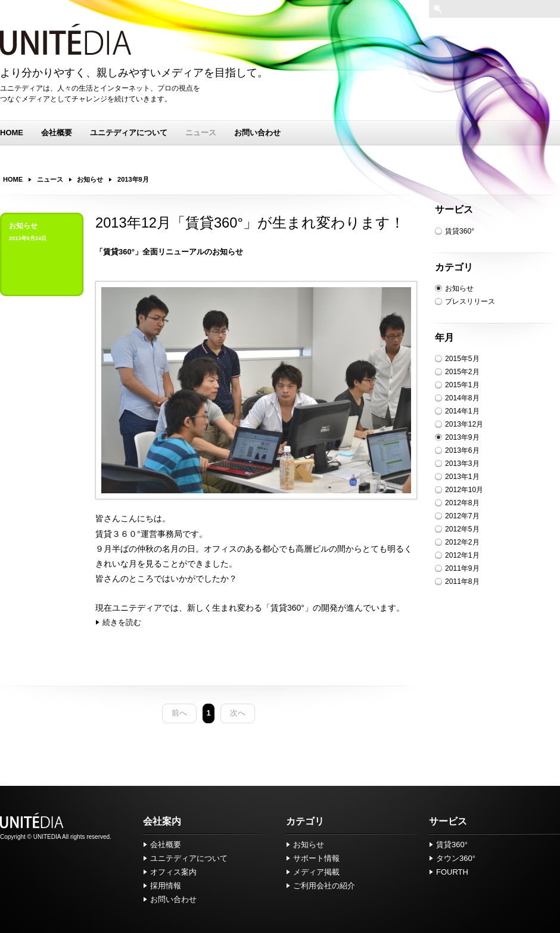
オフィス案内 (173, 872)
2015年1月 (462, 385)
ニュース (201, 133)
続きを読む (122, 622)
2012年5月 (462, 529)
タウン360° (456, 858)
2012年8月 (462, 503)
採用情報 (166, 886)
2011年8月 (462, 581)
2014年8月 (462, 398)
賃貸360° (460, 231)
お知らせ (459, 288)
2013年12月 (464, 424)
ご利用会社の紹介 (324, 886)
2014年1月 (462, 411)
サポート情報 (316, 858)
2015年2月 (462, 372)
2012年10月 (464, 490)
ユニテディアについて (129, 133)
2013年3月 (462, 464)
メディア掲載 (316, 872)
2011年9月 (462, 568)
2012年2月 (462, 542)
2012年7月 (462, 516)
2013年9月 (462, 437)
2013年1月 (462, 477)
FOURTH (452, 872)
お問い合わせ (257, 133)
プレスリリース (470, 301)
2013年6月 (462, 450)
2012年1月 (462, 555)
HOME (12, 133)
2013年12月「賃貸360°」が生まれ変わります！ (250, 223)
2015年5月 (462, 359)
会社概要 (57, 133)
